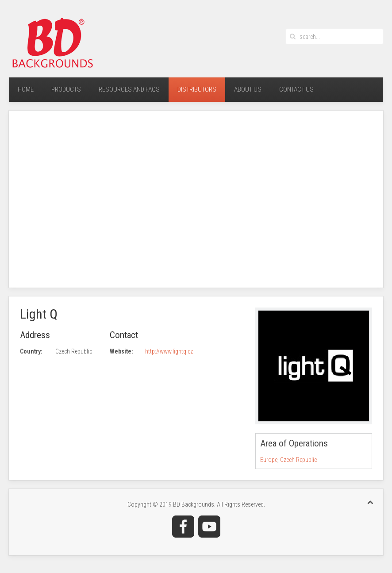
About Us (248, 89)
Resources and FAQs (129, 89)
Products (66, 89)
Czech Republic (298, 460)
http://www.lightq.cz (169, 351)
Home (26, 89)
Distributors (197, 89)
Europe (269, 460)
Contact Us (296, 89)
